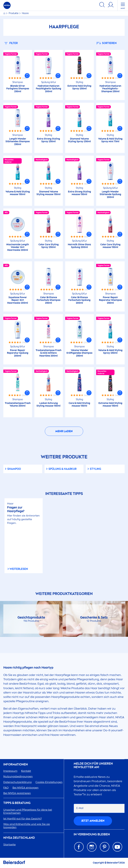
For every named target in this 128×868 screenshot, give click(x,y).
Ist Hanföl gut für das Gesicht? (22, 819)
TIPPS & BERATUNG (17, 803)
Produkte (14, 13)
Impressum (10, 771)
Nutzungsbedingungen (18, 776)
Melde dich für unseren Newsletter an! (93, 766)
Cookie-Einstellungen (49, 782)
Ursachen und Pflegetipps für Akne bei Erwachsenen (28, 811)
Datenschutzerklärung (17, 782)
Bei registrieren (17, 793)
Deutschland (19, 838)
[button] (27, 76)
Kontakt (26, 771)
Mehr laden (64, 431)
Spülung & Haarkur (62, 469)
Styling (95, 469)
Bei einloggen (25, 788)
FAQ (6, 788)
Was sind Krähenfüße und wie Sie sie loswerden (27, 826)
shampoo (14, 469)
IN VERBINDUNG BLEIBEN (92, 834)
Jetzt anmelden (93, 821)
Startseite (9, 844)
